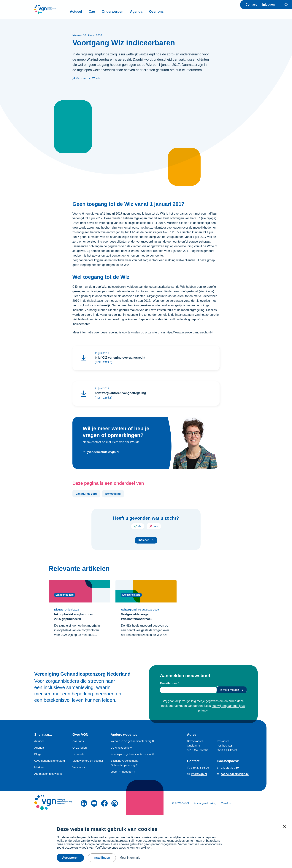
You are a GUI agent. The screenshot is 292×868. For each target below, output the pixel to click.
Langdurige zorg (88, 495)
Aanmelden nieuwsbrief (49, 777)
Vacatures (79, 771)
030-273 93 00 (200, 771)
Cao (103, 12)
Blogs (38, 758)
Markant (39, 771)
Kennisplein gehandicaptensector (133, 758)
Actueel (87, 12)
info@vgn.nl (199, 778)
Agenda (147, 12)
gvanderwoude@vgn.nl (103, 453)
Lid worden (79, 758)
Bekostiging (117, 495)
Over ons (167, 12)
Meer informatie (130, 858)
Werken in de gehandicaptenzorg (132, 745)
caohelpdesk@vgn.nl (235, 778)
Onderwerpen (123, 12)
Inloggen (268, 5)
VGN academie (122, 751)
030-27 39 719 (230, 771)
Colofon (226, 807)
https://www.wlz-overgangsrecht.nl (190, 332)
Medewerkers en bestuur (88, 764)
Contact (251, 5)
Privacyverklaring (205, 807)
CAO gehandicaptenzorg (50, 764)
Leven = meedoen (123, 775)
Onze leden (80, 751)
